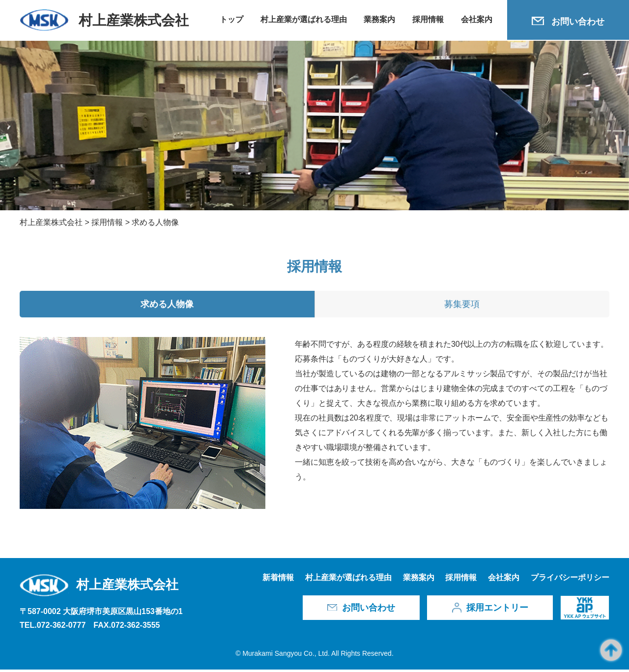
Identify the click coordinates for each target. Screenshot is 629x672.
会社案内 (477, 19)
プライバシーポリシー (570, 580)
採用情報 (428, 19)
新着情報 (278, 580)
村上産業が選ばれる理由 (304, 19)
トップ (231, 19)
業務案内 (379, 19)
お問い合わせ (578, 22)
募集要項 (462, 307)
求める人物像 (167, 307)
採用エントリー (497, 610)
